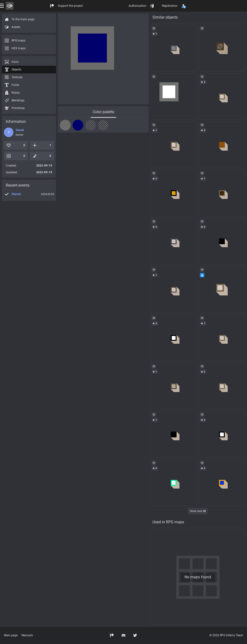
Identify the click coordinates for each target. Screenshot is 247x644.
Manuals (27, 635)
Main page (11, 635)
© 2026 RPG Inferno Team (226, 635)
